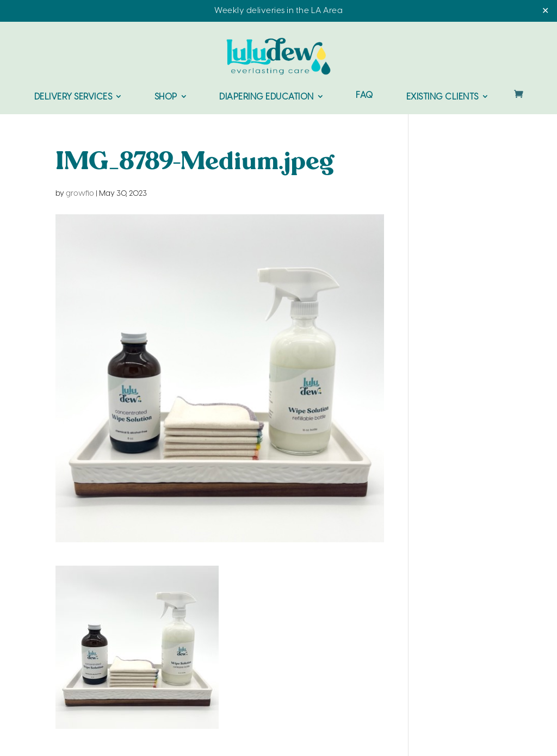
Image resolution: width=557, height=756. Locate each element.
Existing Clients (442, 97)
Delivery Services (73, 97)
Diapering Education (267, 97)
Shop (166, 97)
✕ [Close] (545, 11)
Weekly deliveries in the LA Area (278, 11)
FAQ (364, 96)
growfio (80, 194)
